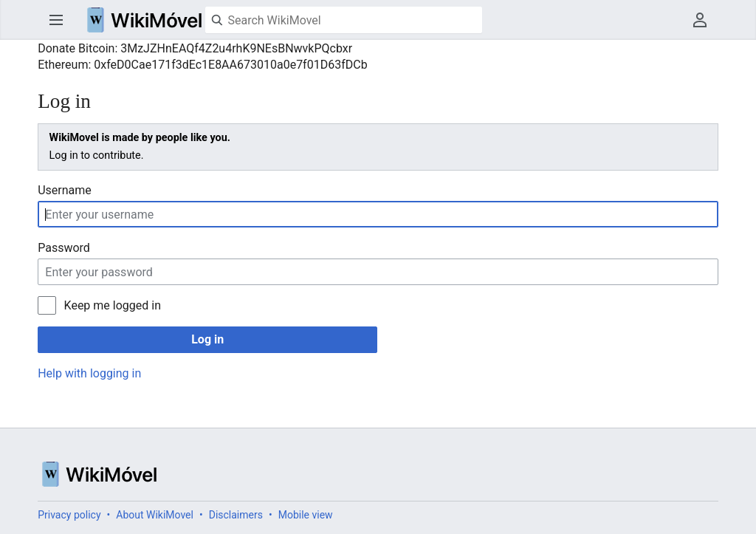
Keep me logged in (113, 305)
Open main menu (56, 20)
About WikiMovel (155, 515)
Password (64, 248)
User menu (700, 20)
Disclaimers (236, 515)
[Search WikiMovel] (344, 20)
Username (65, 190)
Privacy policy (69, 515)
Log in (207, 339)
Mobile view (306, 515)
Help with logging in (89, 373)
